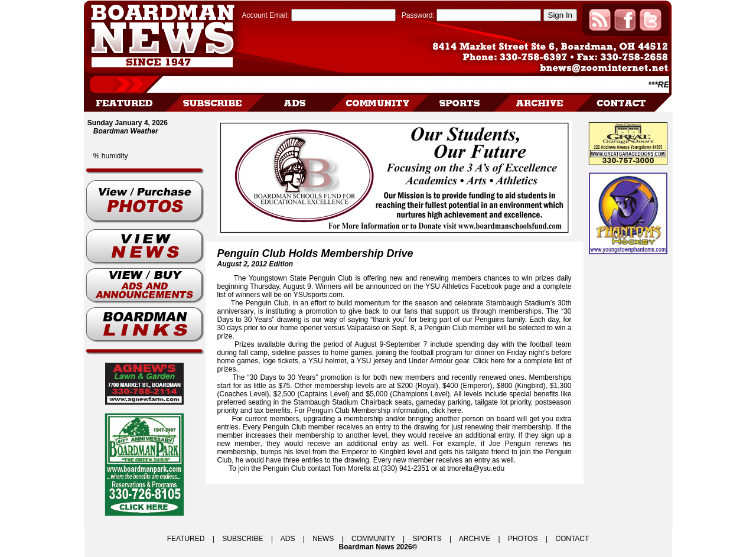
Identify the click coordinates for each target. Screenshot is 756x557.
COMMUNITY (373, 539)
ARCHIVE (475, 539)
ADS (288, 539)
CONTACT (572, 539)
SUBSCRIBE (242, 539)
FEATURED (186, 539)
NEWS (323, 539)
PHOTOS (523, 539)
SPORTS (427, 539)
